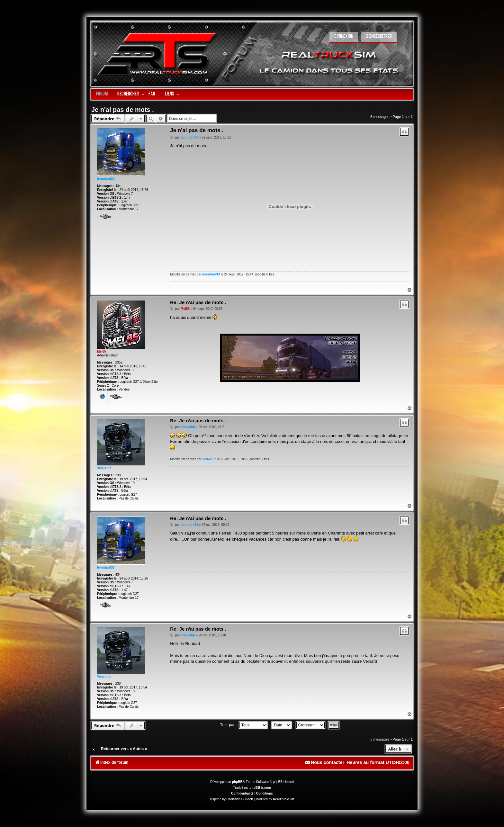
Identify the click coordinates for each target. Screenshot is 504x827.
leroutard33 (106, 179)
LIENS (170, 94)
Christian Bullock (240, 799)
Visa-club (104, 468)
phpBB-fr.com (260, 788)
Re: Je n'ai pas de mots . (198, 302)
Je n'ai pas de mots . (123, 110)
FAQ (152, 94)
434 (118, 186)
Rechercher (128, 94)
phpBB (237, 782)
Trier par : (244, 725)
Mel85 (102, 351)
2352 (119, 362)
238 (118, 475)
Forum (102, 94)
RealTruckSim (283, 799)
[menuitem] (344, 37)
